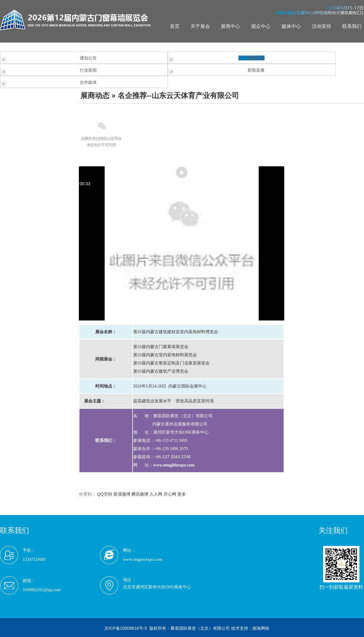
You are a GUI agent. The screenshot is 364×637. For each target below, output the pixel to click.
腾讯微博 (140, 494)
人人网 (156, 494)
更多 (182, 494)
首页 (175, 26)
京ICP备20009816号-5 (126, 628)
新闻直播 (256, 70)
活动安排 (322, 26)
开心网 (170, 494)
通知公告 (88, 58)
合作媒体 (88, 82)
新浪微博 (122, 494)
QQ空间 (105, 494)
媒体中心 (291, 26)
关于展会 (200, 26)
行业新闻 (88, 70)
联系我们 (352, 26)
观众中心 (261, 26)
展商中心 (231, 26)
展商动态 (256, 58)
